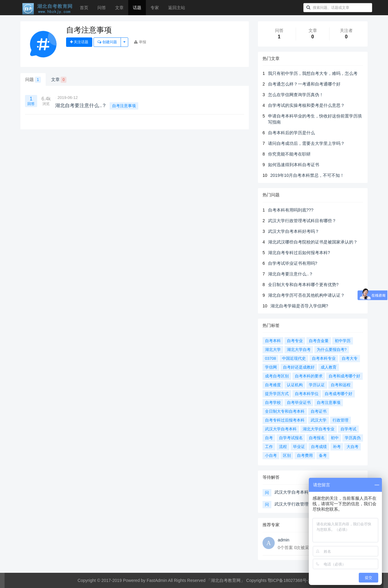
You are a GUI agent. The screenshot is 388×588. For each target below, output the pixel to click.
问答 (102, 8)
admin (284, 540)
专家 (155, 8)
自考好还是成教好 (299, 367)
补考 (337, 447)
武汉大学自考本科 (281, 429)
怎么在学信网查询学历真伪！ (296, 95)
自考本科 (273, 341)
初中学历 (343, 341)
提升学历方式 (277, 394)
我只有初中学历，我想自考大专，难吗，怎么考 (313, 73)
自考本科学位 (307, 394)
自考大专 (350, 358)
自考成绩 (319, 447)
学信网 (271, 367)
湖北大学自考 (299, 350)
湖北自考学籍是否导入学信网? (299, 306)
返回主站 (177, 8)
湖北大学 (273, 350)
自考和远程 (341, 385)
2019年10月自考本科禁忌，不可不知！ (307, 175)
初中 (335, 438)
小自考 (271, 455)
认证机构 (295, 385)
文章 (119, 8)
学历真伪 (353, 438)
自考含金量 (319, 341)
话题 (137, 8)
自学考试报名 (291, 438)
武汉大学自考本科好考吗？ (294, 231)
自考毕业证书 (299, 402)
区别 (287, 455)
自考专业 (295, 341)
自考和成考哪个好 (344, 376)
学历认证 (317, 385)
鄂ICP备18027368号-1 (289, 580)
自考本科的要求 (309, 376)
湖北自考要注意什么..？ (291, 274)
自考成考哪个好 (339, 394)
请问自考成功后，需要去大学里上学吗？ (306, 143)
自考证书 (319, 411)
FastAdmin (157, 580)
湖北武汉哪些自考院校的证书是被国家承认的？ (313, 242)
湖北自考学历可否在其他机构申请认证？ (306, 295)
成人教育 (329, 367)
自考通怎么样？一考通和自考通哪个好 (304, 84)
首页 (84, 8)
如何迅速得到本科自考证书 (294, 165)
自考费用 (305, 455)
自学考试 (348, 429)
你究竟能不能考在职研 (289, 154)
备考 (323, 455)
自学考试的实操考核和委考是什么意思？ (306, 105)
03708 (270, 358)
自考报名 (317, 438)
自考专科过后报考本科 (285, 420)
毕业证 (299, 447)
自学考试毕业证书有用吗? (293, 263)
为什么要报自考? (332, 350)
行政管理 (340, 420)
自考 (269, 438)
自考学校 (273, 402)
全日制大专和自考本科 (285, 411)
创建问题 (107, 42)
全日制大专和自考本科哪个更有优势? (303, 285)
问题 (33, 80)
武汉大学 (319, 420)
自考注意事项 (124, 106)
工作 (269, 447)
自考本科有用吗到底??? (291, 210)
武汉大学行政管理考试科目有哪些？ (302, 221)
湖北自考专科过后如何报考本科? (299, 253)
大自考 (353, 447)
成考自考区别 (277, 376)
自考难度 (273, 385)
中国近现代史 (294, 358)
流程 (283, 447)
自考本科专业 (324, 358)
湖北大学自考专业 (319, 429)
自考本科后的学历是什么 (291, 133)
